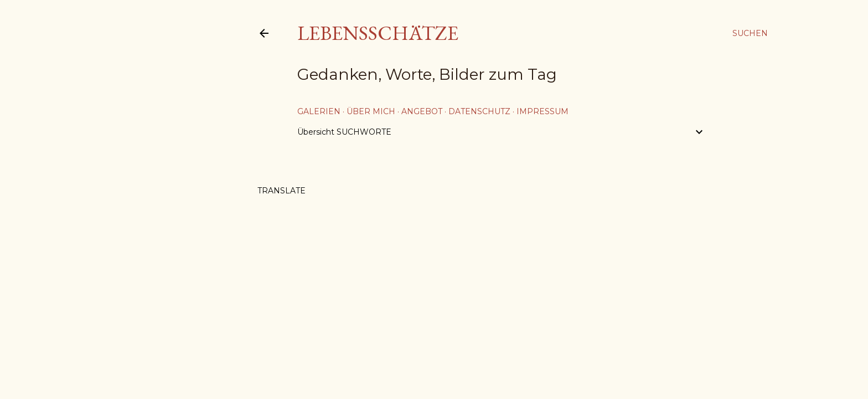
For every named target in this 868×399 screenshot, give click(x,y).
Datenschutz (479, 111)
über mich (371, 111)
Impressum (542, 111)
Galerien (319, 111)
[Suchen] (750, 33)
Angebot (422, 111)
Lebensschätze (378, 33)
